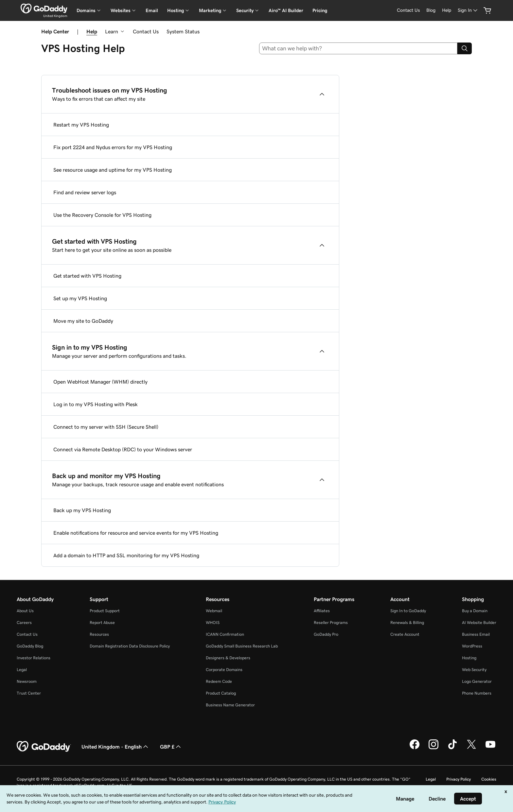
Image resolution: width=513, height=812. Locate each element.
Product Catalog (221, 693)
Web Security (474, 670)
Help (92, 31)
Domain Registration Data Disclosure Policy (130, 646)
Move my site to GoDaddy (83, 321)
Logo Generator (477, 681)
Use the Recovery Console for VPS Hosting (102, 215)
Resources (99, 634)
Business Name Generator (230, 705)
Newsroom (27, 681)
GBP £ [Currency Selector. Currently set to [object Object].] (171, 747)
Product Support (105, 611)
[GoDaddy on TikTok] (452, 748)
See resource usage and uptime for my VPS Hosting (113, 170)
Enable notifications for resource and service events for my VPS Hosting (136, 533)
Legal (22, 670)
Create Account (405, 634)
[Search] (465, 48)
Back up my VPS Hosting (82, 510)
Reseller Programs (331, 622)
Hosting (469, 658)
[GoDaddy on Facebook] (415, 748)
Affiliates (322, 611)
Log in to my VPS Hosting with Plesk (96, 404)
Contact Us (146, 31)
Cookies (489, 779)
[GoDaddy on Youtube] (490, 748)
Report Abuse (102, 622)
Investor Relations (34, 658)
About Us (25, 611)
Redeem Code (219, 681)
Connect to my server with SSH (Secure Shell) (106, 427)
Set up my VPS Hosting (80, 298)
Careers (24, 622)
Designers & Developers (228, 658)
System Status (183, 31)
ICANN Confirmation (225, 634)
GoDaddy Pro (326, 634)
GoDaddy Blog (30, 646)
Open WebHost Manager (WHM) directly (100, 382)
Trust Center (29, 693)
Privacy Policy (459, 779)
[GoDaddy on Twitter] (471, 748)
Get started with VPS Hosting (87, 276)
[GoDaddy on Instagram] (433, 748)
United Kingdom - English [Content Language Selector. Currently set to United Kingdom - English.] (115, 747)
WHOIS (213, 622)
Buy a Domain (475, 611)
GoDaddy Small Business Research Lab (242, 646)
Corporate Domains (224, 670)
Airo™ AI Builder (286, 10)
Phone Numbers (477, 693)
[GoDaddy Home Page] (44, 747)
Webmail (214, 611)
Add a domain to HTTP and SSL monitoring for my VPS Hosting (126, 555)
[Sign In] (468, 10)
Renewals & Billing (407, 622)
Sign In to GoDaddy (408, 611)
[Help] (447, 10)
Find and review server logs (85, 192)
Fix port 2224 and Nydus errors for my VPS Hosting (113, 147)
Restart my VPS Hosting (81, 125)
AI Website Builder (479, 622)
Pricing (320, 10)
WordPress (472, 646)
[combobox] (358, 48)
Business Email (476, 634)
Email (152, 10)
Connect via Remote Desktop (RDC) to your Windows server (123, 449)
